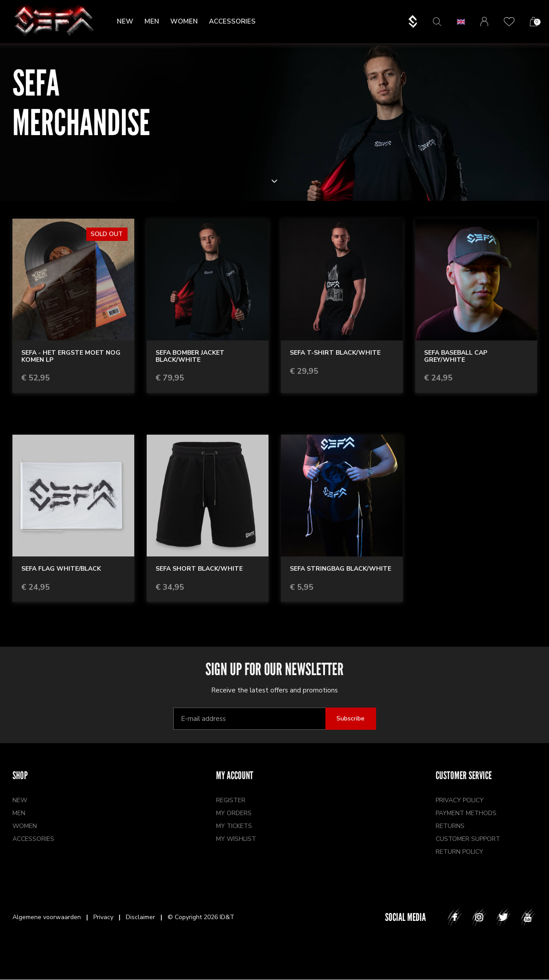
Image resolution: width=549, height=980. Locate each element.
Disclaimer (140, 917)
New (125, 21)
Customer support (468, 839)
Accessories (232, 21)
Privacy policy (460, 800)
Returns (450, 826)
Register (231, 800)
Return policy (459, 852)
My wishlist (236, 839)
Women (184, 21)
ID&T (227, 917)
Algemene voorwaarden (47, 917)
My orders (234, 813)
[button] (461, 22)
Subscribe (351, 718)
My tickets (234, 826)
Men (152, 21)
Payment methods (466, 813)
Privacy (103, 917)
